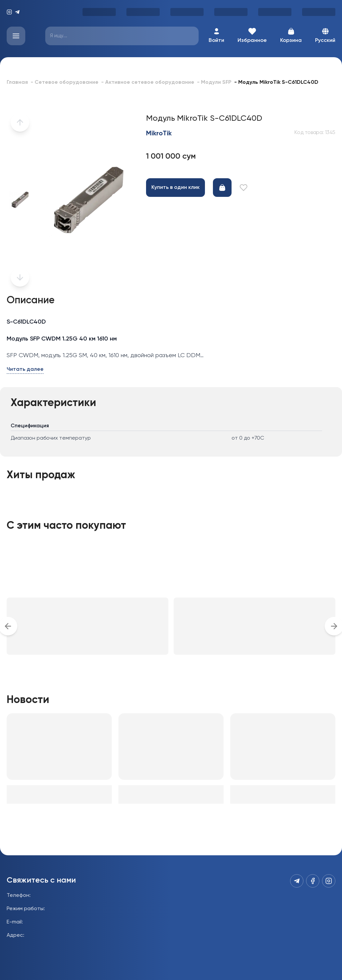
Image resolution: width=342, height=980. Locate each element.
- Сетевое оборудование (65, 82)
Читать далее (25, 369)
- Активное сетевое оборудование (148, 82)
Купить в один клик (175, 188)
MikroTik (159, 134)
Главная (17, 82)
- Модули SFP (214, 82)
